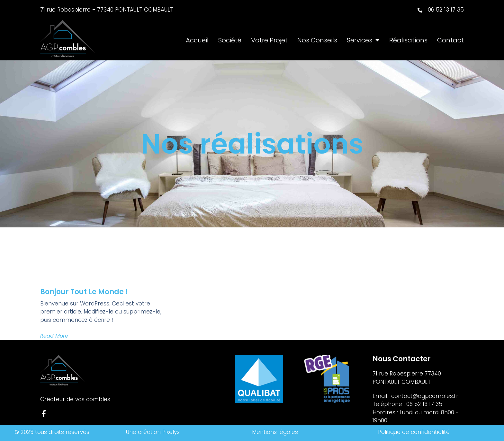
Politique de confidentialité (415, 432)
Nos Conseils (317, 40)
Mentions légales (275, 432)
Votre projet (269, 40)
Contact (450, 40)
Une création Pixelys (153, 432)
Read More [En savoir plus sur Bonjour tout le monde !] (54, 336)
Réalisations (408, 40)
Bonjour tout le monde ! (84, 292)
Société (230, 40)
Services (363, 40)
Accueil (197, 40)
